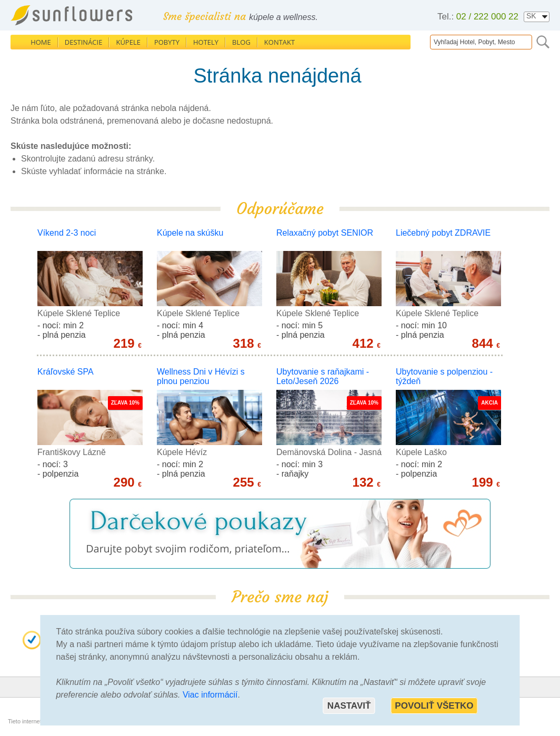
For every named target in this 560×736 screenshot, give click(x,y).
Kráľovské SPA (66, 372)
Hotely (206, 42)
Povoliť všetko (434, 706)
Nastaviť (349, 706)
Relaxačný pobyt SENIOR (325, 233)
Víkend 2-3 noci (67, 233)
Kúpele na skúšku (190, 233)
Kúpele (128, 42)
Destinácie (84, 42)
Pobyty (167, 42)
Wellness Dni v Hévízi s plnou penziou (201, 376)
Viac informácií (210, 695)
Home (41, 42)
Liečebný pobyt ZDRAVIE (443, 233)
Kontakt (279, 42)
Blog (241, 42)
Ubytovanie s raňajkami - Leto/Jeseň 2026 (323, 376)
